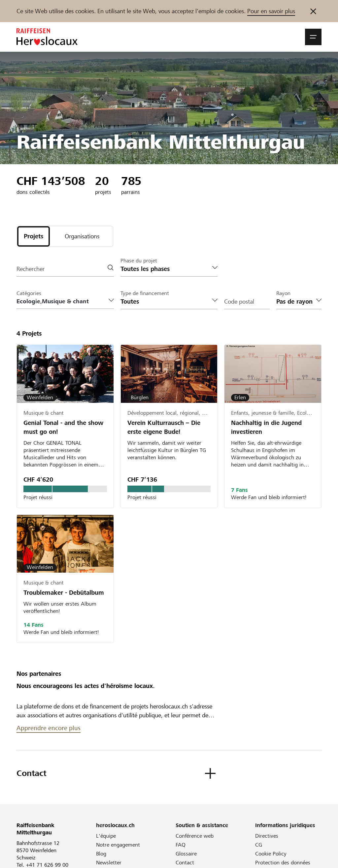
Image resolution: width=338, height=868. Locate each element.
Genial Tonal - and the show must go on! (63, 427)
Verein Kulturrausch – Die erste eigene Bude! (164, 427)
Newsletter (109, 863)
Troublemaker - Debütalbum (64, 593)
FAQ (181, 845)
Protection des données (283, 863)
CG (259, 845)
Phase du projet (139, 261)
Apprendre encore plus (49, 728)
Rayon (283, 293)
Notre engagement (118, 845)
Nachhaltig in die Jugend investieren (266, 427)
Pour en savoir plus (271, 11)
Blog (101, 854)
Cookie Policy (271, 854)
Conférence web (195, 836)
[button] (313, 37)
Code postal (239, 301)
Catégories (29, 293)
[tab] (34, 236)
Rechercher (31, 269)
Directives (267, 836)
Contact (185, 863)
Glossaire (186, 854)
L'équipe (106, 836)
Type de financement (145, 293)
